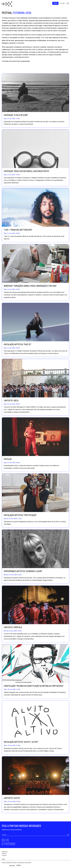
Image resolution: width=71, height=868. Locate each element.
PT (61, 4)
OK (68, 844)
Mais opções (12, 865)
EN (64, 4)
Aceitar (19, 865)
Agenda (55, 3)
